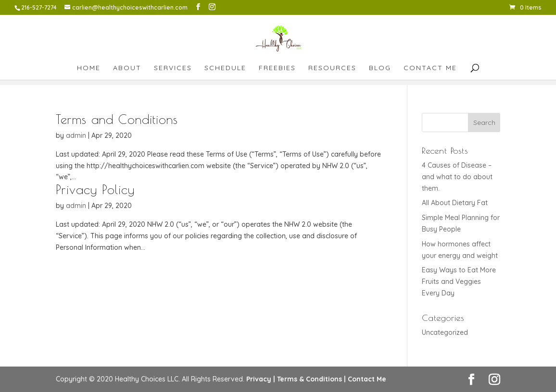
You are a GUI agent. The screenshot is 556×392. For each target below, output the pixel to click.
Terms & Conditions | (311, 379)
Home (89, 68)
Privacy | (261, 379)
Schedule (225, 68)
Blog (380, 68)
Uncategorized (445, 332)
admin (76, 135)
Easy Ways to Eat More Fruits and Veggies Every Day (459, 282)
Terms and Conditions (117, 119)
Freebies (277, 68)
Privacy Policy (95, 189)
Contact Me (430, 68)
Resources (332, 68)
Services (173, 68)
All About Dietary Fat (455, 203)
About (127, 68)
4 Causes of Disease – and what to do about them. (457, 177)
